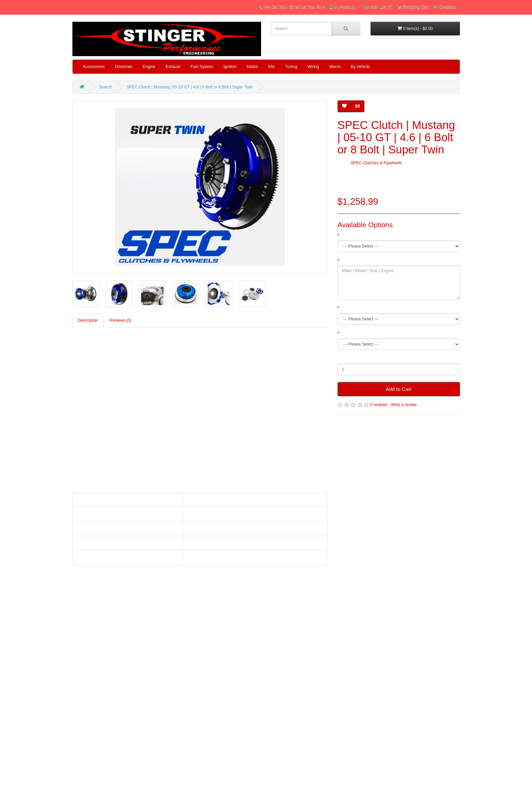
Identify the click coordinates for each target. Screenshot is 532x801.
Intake (252, 67)
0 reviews (379, 405)
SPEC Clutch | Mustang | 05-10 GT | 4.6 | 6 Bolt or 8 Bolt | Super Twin (190, 87)
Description (88, 320)
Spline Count (352, 308)
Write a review (404, 405)
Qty (341, 358)
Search (105, 87)
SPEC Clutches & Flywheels (376, 163)
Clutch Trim (351, 235)
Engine (149, 67)
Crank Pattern (353, 333)
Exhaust (173, 67)
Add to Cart (399, 389)
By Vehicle (360, 67)
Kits (271, 67)
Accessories (94, 67)
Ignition (230, 67)
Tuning (291, 67)
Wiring (313, 67)
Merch (335, 67)
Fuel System (202, 67)
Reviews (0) (121, 320)
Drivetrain (124, 67)
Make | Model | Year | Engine (366, 261)
